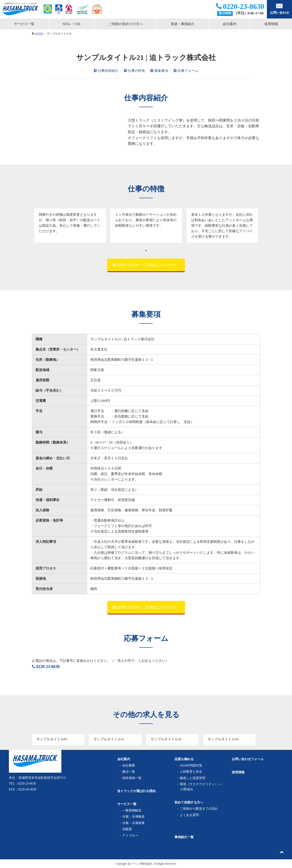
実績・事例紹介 (183, 24)
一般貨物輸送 (132, 810)
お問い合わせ (279, 9)
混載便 (128, 829)
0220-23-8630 (240, 6)
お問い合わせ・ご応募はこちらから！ (148, 265)
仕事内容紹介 (108, 71)
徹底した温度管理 (193, 778)
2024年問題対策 (191, 765)
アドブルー (131, 835)
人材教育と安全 (191, 772)
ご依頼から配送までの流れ (199, 809)
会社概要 (129, 765)
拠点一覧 (129, 772)
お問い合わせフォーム (248, 759)
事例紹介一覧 (184, 837)
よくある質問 (190, 815)
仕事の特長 (137, 71)
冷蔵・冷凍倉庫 (134, 823)
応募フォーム (188, 71)
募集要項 (161, 71)
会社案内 (229, 24)
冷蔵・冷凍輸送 (134, 817)
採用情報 (238, 772)
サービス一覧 (24, 24)
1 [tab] (146, 251)
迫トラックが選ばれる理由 (136, 791)
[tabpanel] (70, 226)
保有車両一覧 (132, 778)
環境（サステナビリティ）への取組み (201, 787)
